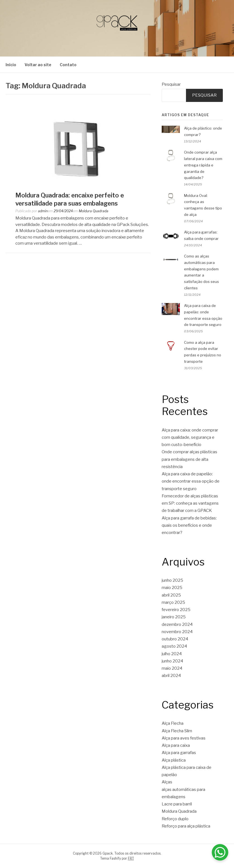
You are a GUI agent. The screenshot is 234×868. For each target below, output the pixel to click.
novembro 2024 (177, 632)
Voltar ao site (38, 65)
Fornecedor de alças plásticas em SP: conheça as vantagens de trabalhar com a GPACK (190, 503)
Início (11, 65)
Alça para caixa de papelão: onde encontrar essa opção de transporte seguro (191, 481)
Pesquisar (171, 84)
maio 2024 (172, 668)
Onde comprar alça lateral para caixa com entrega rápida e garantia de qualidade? (203, 165)
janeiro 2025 (174, 617)
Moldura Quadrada (94, 211)
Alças (167, 782)
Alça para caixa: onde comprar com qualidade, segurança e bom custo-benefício (190, 437)
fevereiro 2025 (176, 610)
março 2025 (173, 602)
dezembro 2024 (177, 624)
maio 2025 (172, 588)
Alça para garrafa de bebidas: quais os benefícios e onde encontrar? (189, 525)
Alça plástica (174, 760)
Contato (68, 65)
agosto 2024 (174, 646)
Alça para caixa (176, 745)
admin (43, 211)
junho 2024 (172, 661)
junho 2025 (172, 580)
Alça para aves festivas (184, 738)
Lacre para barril (177, 804)
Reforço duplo (175, 819)
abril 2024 (171, 676)
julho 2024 (172, 654)
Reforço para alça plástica (186, 826)
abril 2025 (171, 595)
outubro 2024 (175, 639)
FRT (131, 858)
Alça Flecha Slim (177, 731)
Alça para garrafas (179, 753)
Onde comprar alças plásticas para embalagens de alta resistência (189, 459)
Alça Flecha (173, 723)
